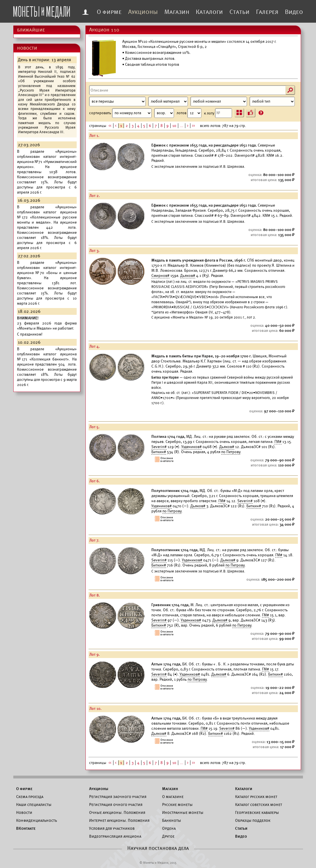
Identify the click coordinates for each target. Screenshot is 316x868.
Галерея (267, 12)
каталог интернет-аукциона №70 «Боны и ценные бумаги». (47, 273)
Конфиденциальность (36, 820)
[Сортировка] (164, 113)
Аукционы (143, 12)
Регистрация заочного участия (118, 797)
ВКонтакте (26, 828)
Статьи (239, 12)
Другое (168, 836)
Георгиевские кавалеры (257, 812)
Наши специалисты (34, 805)
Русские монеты (177, 805)
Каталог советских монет (259, 805)
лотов (189, 113)
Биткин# (159, 452)
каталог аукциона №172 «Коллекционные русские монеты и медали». (47, 217)
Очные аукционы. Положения (117, 812)
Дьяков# (188, 276)
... (182, 126)
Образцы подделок (253, 820)
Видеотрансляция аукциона (115, 836)
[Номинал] (219, 101)
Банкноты (172, 820)
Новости (24, 812)
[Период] (117, 101)
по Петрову (231, 452)
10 (174, 126)
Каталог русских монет (256, 797)
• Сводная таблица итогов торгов (151, 64)
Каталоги (209, 12)
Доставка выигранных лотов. (150, 59)
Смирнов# (160, 276)
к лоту (218, 113)
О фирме (109, 12)
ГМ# (278, 442)
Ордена (169, 828)
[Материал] (168, 101)
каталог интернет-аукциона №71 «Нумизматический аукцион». (47, 162)
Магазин (177, 12)
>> (194, 126)
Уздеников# (192, 447)
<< (110, 126)
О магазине (173, 797)
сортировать (132, 113)
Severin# (159, 447)
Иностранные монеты (183, 812)
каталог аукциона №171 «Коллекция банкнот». (47, 357)
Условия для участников (112, 828)
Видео (294, 12)
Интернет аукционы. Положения (119, 820)
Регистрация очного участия (116, 805)
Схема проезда (30, 797)
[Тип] (272, 101)
